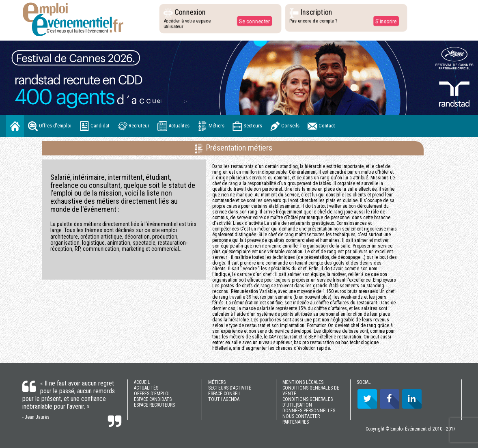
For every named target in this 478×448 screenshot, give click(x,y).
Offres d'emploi (50, 126)
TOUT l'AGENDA (224, 399)
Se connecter (254, 21)
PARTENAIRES (296, 422)
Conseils (285, 126)
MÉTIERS (217, 382)
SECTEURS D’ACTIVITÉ (230, 388)
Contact (321, 126)
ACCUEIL (142, 382)
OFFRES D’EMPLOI (152, 394)
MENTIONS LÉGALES (303, 382)
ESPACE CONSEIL (225, 394)
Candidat (95, 126)
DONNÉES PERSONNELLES (309, 411)
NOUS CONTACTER (301, 416)
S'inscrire (386, 21)
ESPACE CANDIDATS (153, 399)
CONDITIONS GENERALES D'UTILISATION (308, 402)
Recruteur (133, 126)
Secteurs (247, 126)
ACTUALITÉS (146, 388)
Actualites (173, 126)
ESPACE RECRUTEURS (154, 405)
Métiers (211, 126)
